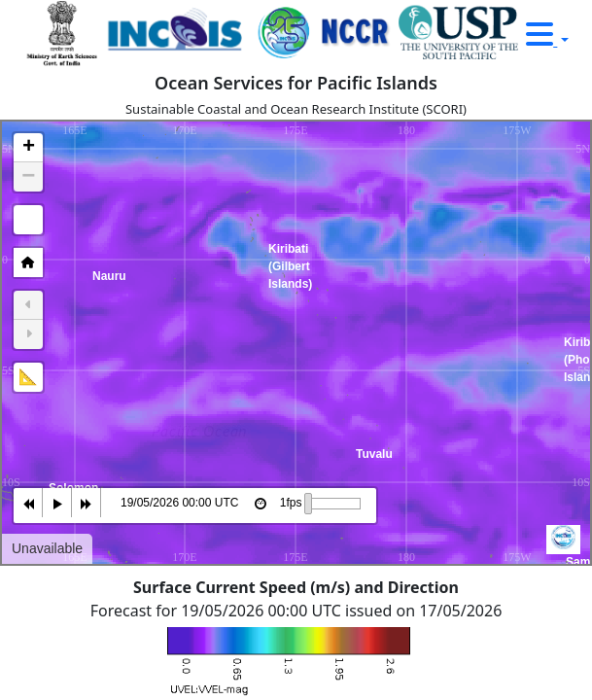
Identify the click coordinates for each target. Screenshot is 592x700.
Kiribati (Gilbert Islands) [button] (274, 306)
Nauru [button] (98, 333)
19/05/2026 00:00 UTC (179, 503)
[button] (28, 148)
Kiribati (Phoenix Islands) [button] (570, 400)
